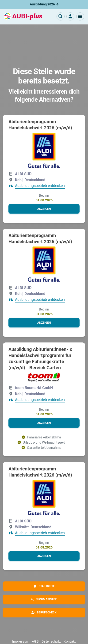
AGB (35, 641)
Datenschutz (51, 641)
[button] (80, 16)
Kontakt (70, 641)
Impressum (21, 641)
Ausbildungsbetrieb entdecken (40, 186)
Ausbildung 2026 (44, 4)
